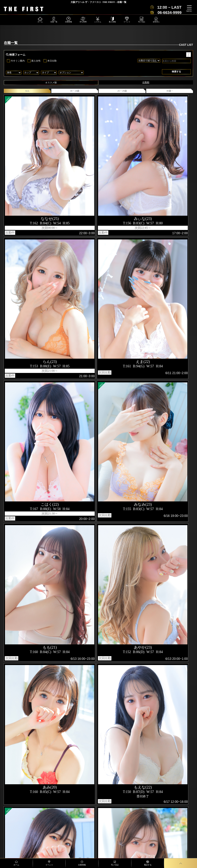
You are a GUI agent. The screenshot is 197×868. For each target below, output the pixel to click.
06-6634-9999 (170, 13)
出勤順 (146, 82)
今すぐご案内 (18, 61)
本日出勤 (52, 61)
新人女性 (36, 61)
